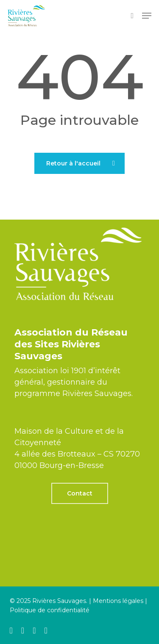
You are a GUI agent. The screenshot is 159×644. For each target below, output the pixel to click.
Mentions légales (118, 601)
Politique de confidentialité (50, 610)
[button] (147, 16)
